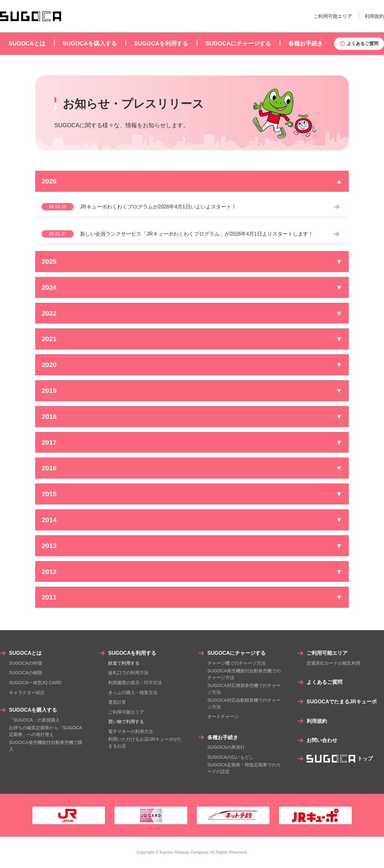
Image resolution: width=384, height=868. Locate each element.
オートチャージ (223, 716)
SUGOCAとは (25, 653)
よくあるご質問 (363, 43)
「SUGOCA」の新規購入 (34, 720)
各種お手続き (223, 737)
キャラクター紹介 (27, 692)
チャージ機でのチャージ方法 (236, 663)
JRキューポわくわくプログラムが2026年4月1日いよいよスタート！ (158, 207)
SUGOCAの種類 (25, 673)
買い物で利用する (126, 722)
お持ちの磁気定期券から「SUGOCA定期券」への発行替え (46, 731)
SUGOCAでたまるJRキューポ (342, 702)
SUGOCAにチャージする (236, 653)
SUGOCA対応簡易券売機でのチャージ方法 (244, 689)
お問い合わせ (322, 740)
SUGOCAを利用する (132, 653)
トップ (340, 759)
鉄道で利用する (124, 663)
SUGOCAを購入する (33, 710)
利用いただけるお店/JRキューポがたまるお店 (145, 743)
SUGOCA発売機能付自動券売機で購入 (46, 746)
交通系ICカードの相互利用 (333, 663)
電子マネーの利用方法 (131, 731)
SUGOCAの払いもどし (231, 757)
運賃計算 (117, 702)
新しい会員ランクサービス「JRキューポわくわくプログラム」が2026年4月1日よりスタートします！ (197, 234)
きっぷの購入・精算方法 (133, 692)
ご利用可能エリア (333, 16)
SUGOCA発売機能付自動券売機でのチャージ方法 (244, 674)
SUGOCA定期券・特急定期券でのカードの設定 (244, 768)
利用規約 (374, 16)
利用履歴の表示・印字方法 (135, 683)
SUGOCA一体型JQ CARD (35, 683)
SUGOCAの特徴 (25, 663)
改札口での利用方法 (128, 673)
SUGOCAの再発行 (226, 747)
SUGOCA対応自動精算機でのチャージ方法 (244, 704)
